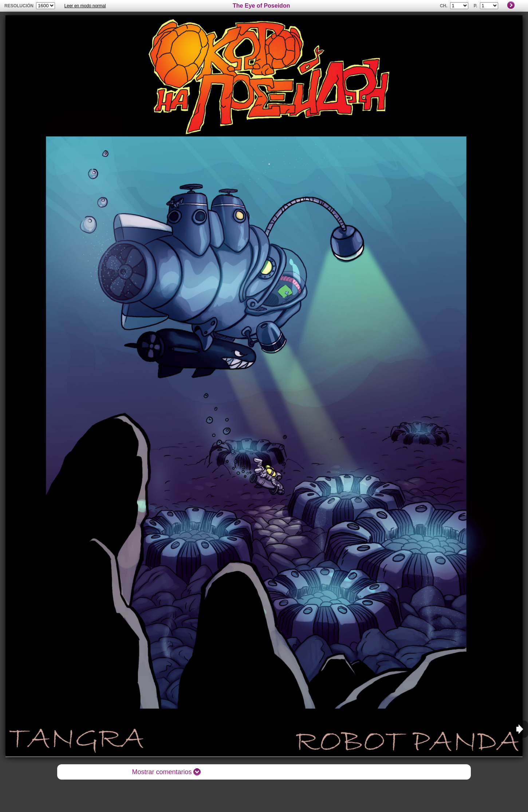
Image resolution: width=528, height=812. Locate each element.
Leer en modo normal (85, 6)
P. (476, 6)
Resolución (19, 6)
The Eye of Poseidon (261, 6)
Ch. (444, 6)
